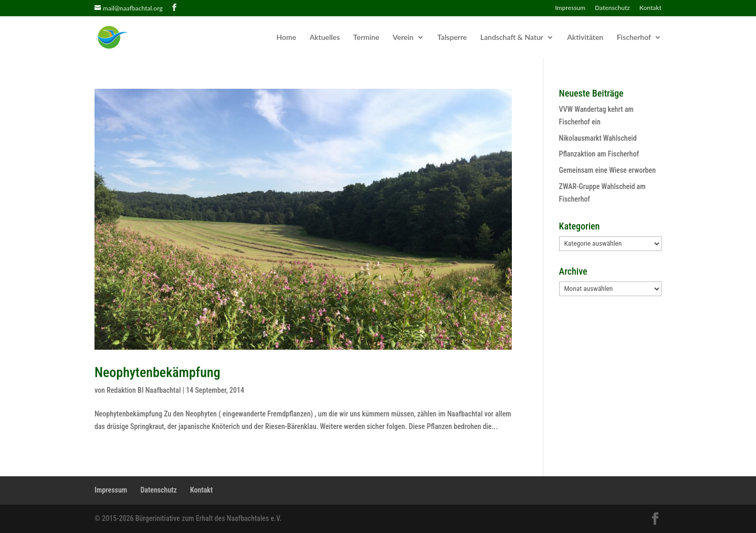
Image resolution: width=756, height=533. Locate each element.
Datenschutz (612, 8)
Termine (366, 38)
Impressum (570, 8)
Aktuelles (325, 38)
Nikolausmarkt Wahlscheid (598, 138)
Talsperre (452, 38)
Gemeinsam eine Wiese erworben (607, 170)
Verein (403, 38)
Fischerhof (634, 38)
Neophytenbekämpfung (157, 372)
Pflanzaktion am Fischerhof (599, 154)
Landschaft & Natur (512, 38)
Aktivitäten (585, 38)
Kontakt (650, 8)
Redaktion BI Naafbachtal (144, 390)
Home (287, 38)
